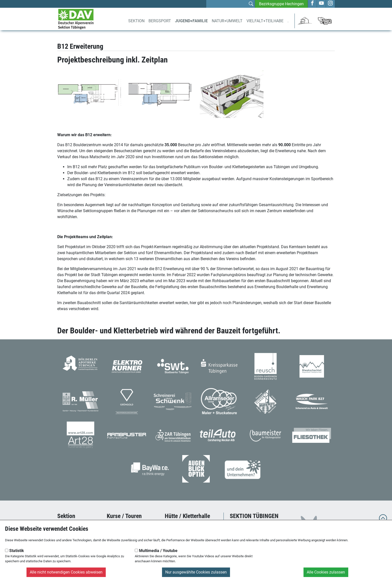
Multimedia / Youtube (156, 551)
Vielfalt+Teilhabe (265, 21)
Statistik (14, 551)
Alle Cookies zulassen (326, 572)
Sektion (136, 21)
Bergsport (160, 21)
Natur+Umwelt (227, 21)
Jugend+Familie (191, 21)
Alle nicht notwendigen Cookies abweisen (66, 572)
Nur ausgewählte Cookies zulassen (196, 572)
